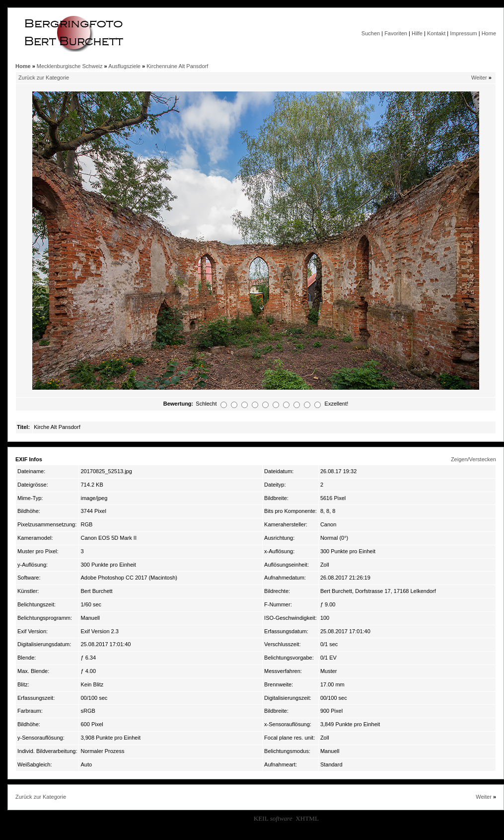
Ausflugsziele (124, 66)
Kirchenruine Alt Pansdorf (177, 66)
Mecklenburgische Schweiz (70, 66)
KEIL (273, 818)
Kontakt (436, 33)
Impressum (463, 33)
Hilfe (417, 33)
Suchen (371, 33)
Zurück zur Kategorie (44, 78)
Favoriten (396, 33)
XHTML (307, 818)
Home (489, 33)
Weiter (479, 78)
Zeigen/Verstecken (473, 459)
